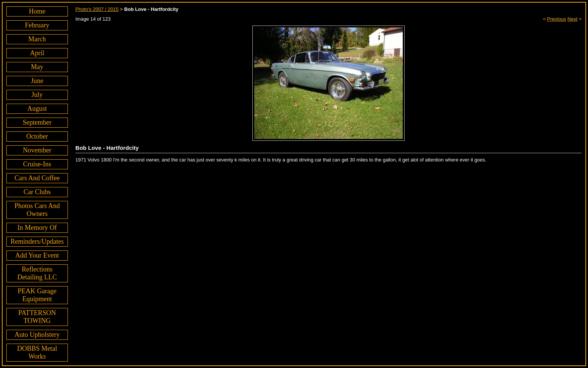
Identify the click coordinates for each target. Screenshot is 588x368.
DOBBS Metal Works (37, 352)
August (37, 109)
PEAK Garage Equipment (37, 295)
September (37, 122)
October (37, 136)
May (37, 67)
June (37, 81)
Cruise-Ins (37, 164)
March (37, 39)
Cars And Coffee (37, 178)
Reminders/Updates (37, 241)
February (37, 25)
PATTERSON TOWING (37, 317)
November (37, 150)
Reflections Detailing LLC (37, 273)
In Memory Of (37, 228)
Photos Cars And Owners (37, 210)
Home (37, 11)
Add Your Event (37, 255)
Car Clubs (37, 192)
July (37, 95)
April (37, 53)
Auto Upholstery (37, 335)
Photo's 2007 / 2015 (97, 9)
